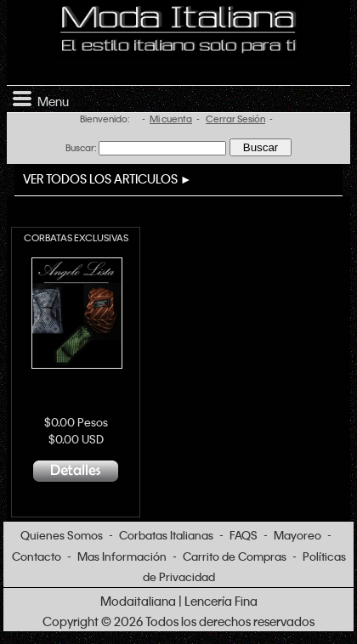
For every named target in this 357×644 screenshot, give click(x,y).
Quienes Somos (62, 535)
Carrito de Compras (235, 556)
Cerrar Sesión (235, 119)
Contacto (37, 556)
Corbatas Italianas (166, 535)
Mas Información (122, 556)
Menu (38, 97)
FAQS (244, 535)
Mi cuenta (171, 119)
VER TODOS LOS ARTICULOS (100, 178)
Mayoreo (297, 535)
